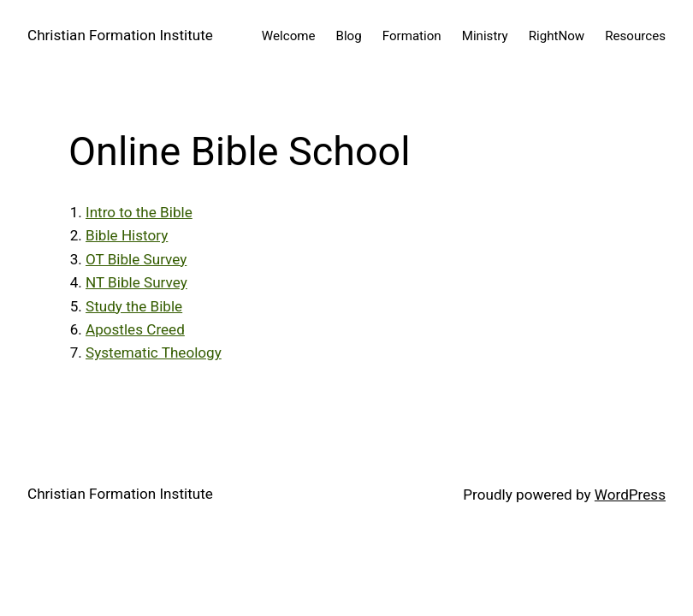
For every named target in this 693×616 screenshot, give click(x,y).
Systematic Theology (154, 352)
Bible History (127, 235)
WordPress (630, 495)
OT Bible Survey (136, 259)
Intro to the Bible (139, 212)
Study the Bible (134, 306)
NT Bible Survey (136, 282)
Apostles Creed (135, 329)
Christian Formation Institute (120, 35)
